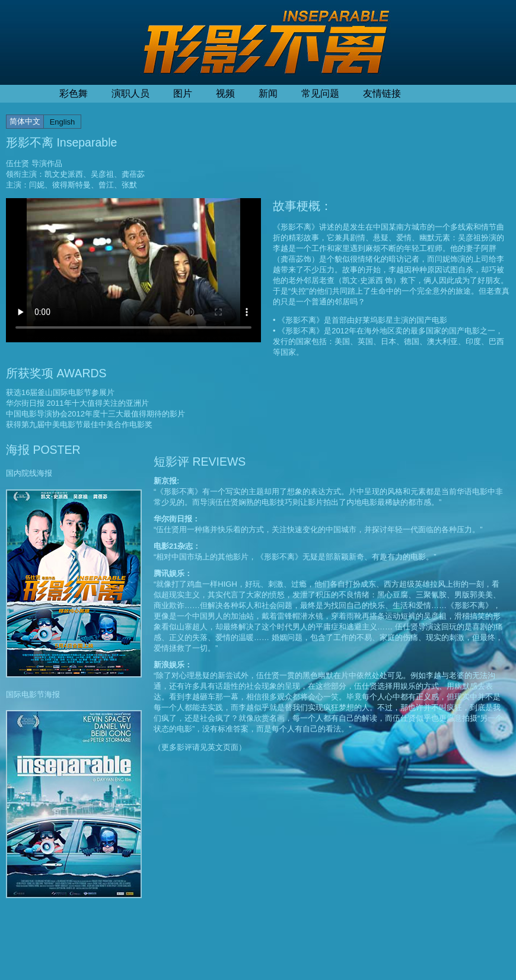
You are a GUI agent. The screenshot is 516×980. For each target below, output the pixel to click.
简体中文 (25, 121)
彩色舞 (74, 93)
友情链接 (382, 93)
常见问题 (320, 93)
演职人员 (130, 93)
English (63, 122)
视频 (225, 93)
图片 (183, 93)
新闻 (268, 93)
